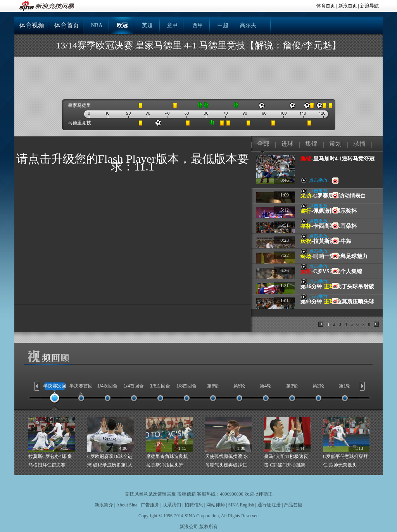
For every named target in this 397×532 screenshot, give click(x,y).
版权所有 (209, 527)
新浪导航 (369, 6)
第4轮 (266, 386)
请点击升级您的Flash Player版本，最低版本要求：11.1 (132, 163)
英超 (147, 25)
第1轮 (345, 386)
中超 (223, 25)
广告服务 (150, 505)
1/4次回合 (108, 386)
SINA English (241, 505)
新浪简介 (104, 505)
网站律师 (216, 505)
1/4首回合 (134, 386)
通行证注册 (269, 505)
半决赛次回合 (55, 390)
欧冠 (122, 25)
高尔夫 (248, 25)
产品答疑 (293, 505)
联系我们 (172, 505)
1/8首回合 (187, 386)
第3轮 (292, 386)
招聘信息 (194, 505)
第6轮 (213, 386)
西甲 (198, 25)
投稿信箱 (186, 494)
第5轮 (239, 386)
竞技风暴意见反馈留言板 (150, 494)
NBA (97, 25)
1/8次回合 (160, 386)
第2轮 (318, 386)
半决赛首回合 (81, 390)
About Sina (127, 505)
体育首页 (326, 6)
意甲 (173, 25)
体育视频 (32, 25)
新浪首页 (348, 6)
